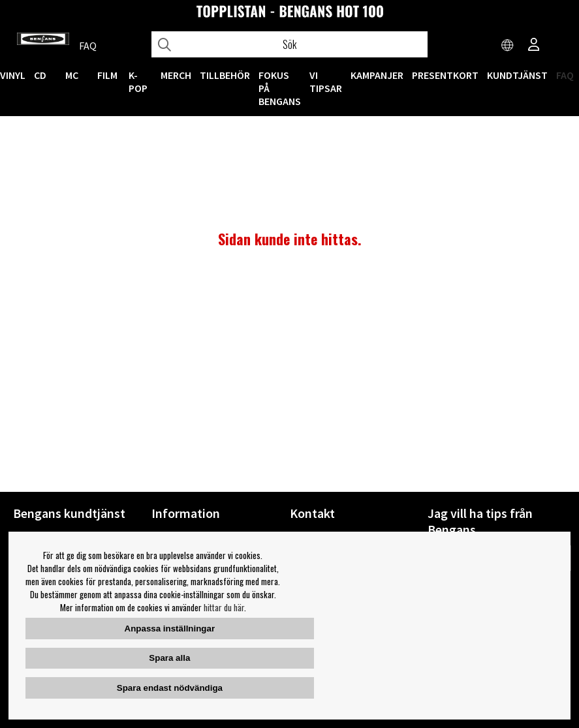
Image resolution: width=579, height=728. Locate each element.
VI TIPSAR (326, 82)
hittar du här (224, 607)
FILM (107, 75)
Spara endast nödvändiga (170, 688)
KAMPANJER (377, 75)
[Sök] (290, 44)
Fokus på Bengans (280, 88)
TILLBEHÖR (225, 75)
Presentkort (445, 75)
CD (40, 75)
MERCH (176, 75)
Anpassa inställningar (170, 629)
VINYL (13, 75)
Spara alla (169, 658)
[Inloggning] (534, 46)
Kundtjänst (517, 75)
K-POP (138, 82)
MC (72, 75)
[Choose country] (508, 46)
